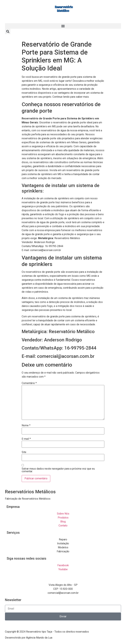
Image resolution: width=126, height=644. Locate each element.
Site (24, 452)
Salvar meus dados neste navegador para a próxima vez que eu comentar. (58, 470)
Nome (26, 425)
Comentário (29, 383)
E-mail (26, 439)
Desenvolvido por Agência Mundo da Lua (29, 638)
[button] (63, 26)
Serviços (13, 533)
